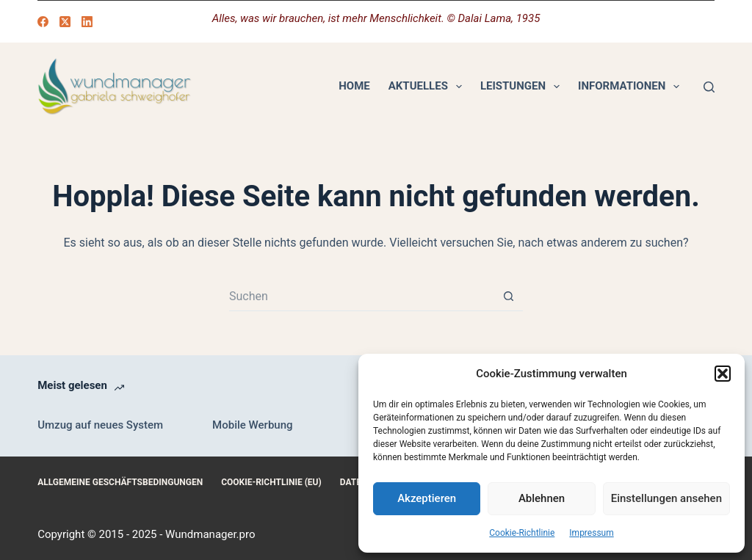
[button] (723, 374)
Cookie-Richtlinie (522, 533)
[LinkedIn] (87, 22)
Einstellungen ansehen (666, 498)
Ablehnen (542, 498)
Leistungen (523, 87)
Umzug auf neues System (100, 425)
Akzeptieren (427, 498)
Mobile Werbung (252, 425)
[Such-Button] (508, 297)
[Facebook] (43, 22)
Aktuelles (428, 87)
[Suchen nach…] (361, 297)
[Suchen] (709, 87)
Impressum (591, 533)
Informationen (632, 87)
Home (354, 86)
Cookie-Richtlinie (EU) (271, 482)
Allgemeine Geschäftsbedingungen (120, 482)
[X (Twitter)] (65, 22)
